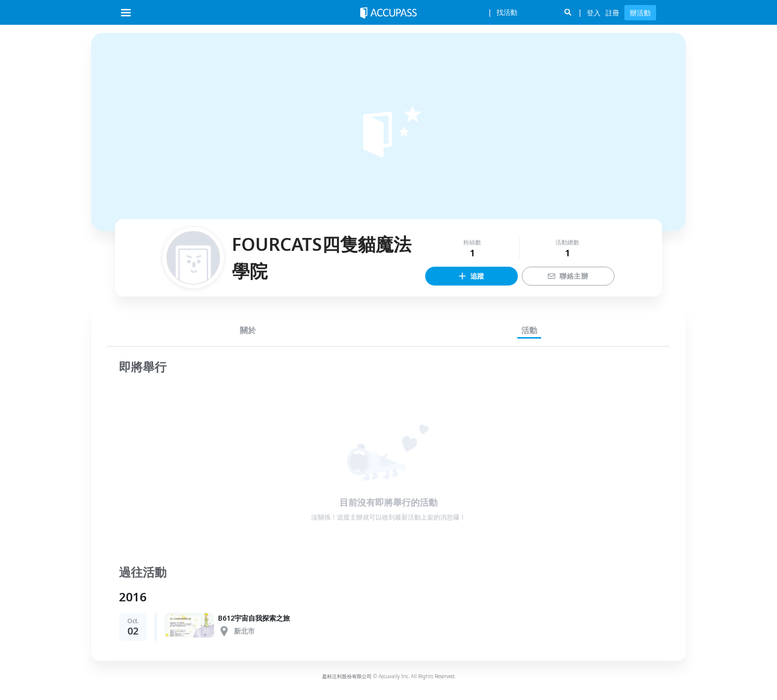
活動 (529, 330)
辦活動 (640, 13)
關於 (248, 330)
